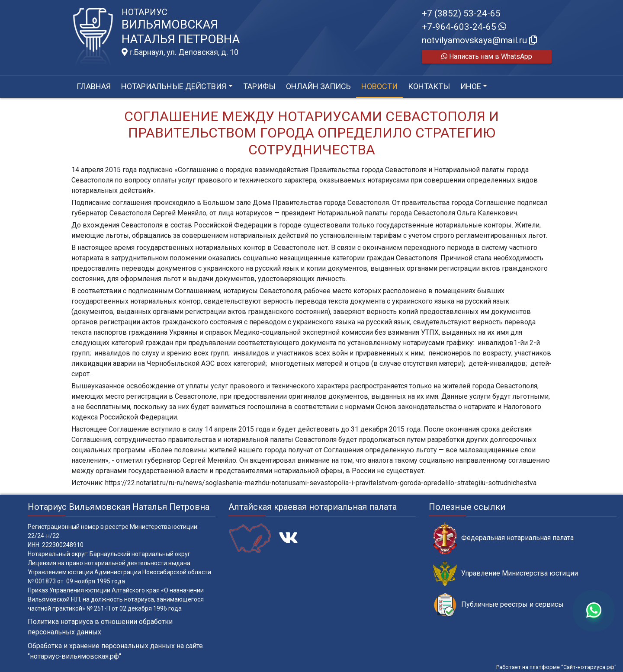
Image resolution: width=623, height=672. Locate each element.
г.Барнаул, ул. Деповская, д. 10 (180, 52)
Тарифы (259, 86)
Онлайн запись (318, 86)
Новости (379, 86)
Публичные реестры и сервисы (498, 605)
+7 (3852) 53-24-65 (461, 13)
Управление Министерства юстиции (506, 574)
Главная (94, 86)
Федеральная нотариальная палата (503, 538)
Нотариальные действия (174, 86)
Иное (471, 86)
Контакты (429, 86)
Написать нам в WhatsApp (487, 56)
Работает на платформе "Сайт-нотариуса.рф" (556, 667)
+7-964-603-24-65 (464, 27)
